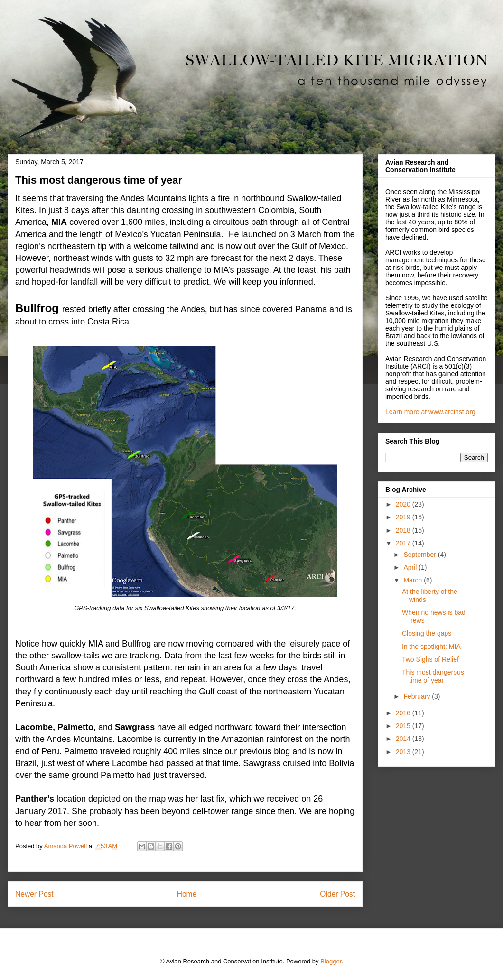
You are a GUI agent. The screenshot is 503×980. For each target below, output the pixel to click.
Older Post (337, 894)
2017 (404, 543)
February (418, 696)
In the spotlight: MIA (431, 647)
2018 (404, 530)
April (411, 567)
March (414, 580)
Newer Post (34, 894)
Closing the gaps (427, 633)
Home (187, 894)
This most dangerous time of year (433, 676)
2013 (404, 752)
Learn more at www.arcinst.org (430, 412)
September (420, 555)
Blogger (331, 961)
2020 (404, 504)
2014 (404, 739)
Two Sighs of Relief (430, 659)
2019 (404, 517)
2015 (404, 726)
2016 (404, 713)
